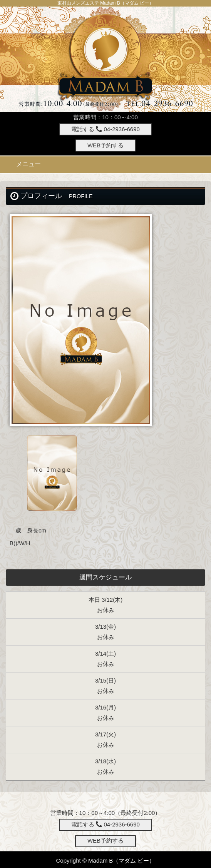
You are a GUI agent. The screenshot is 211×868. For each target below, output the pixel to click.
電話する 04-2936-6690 (105, 129)
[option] (105, 320)
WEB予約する (105, 145)
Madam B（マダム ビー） (121, 860)
